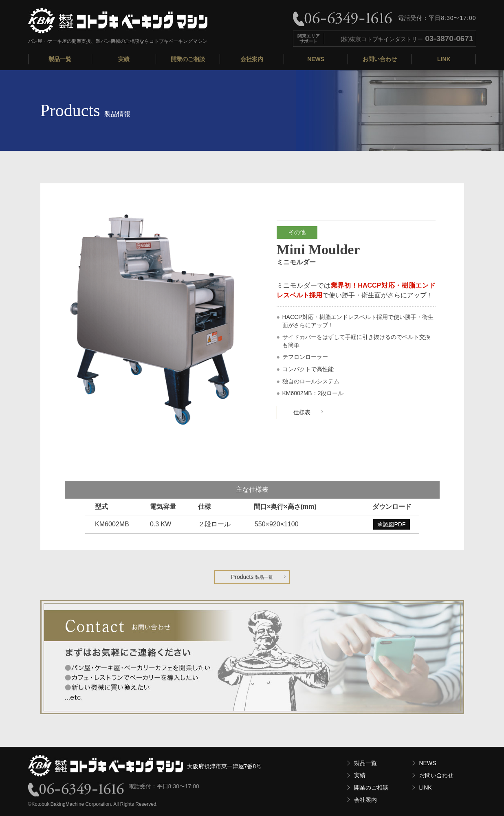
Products (252, 577)
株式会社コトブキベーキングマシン (118, 21)
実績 (124, 59)
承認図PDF (392, 524)
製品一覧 (60, 59)
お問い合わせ (380, 59)
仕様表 (302, 412)
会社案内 (252, 59)
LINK (444, 59)
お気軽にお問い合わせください (252, 657)
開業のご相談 (188, 59)
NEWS (316, 59)
